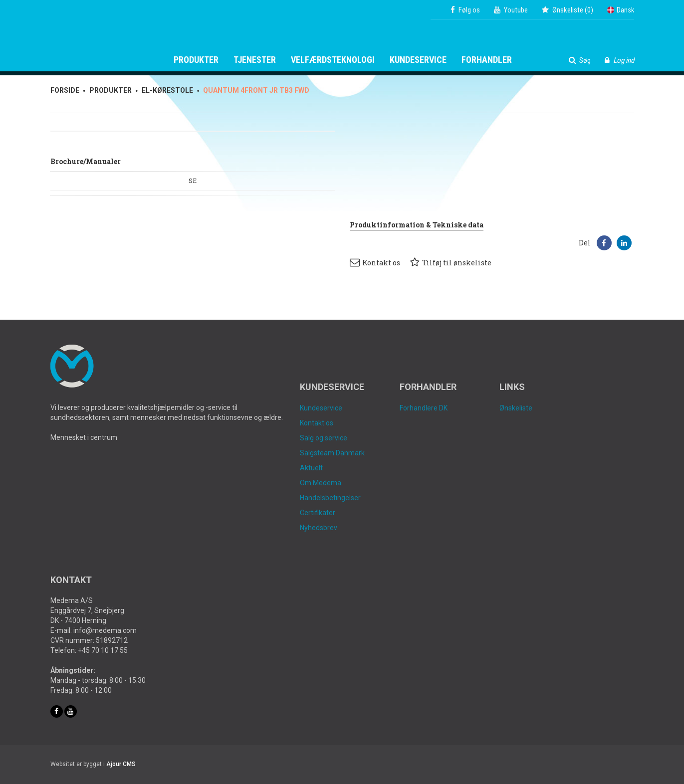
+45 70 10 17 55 (103, 650)
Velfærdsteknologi (333, 60)
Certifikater (318, 513)
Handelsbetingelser (330, 498)
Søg (580, 60)
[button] (604, 243)
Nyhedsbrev (319, 528)
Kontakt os (375, 262)
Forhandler (487, 60)
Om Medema (321, 483)
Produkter (196, 60)
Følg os (465, 10)
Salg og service (324, 438)
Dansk (621, 10)
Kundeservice (418, 60)
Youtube (511, 10)
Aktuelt (311, 468)
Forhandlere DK (424, 408)
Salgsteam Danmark (332, 453)
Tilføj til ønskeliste (451, 262)
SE (193, 181)
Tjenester (255, 60)
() (568, 10)
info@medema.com (105, 630)
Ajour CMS (121, 764)
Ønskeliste (516, 408)
